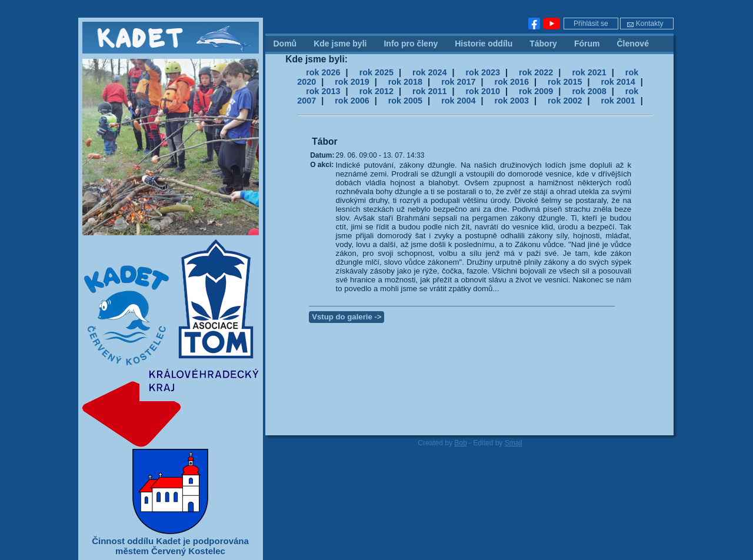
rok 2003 (512, 101)
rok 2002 (565, 101)
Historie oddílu (484, 44)
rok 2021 (589, 72)
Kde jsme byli (340, 44)
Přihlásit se (591, 24)
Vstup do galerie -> (346, 317)
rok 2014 (618, 82)
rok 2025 (376, 72)
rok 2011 (429, 91)
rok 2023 (483, 72)
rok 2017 (458, 82)
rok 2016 (512, 82)
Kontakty (645, 24)
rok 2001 (618, 101)
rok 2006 (352, 101)
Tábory (543, 44)
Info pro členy (411, 44)
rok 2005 (405, 101)
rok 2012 (376, 91)
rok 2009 (536, 91)
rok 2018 (405, 82)
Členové (632, 44)
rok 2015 (565, 82)
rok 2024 (429, 72)
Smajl (514, 443)
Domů (285, 44)
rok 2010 (483, 91)
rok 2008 (589, 91)
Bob (460, 443)
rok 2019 (352, 82)
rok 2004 (458, 101)
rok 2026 (323, 72)
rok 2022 (536, 72)
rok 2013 (323, 91)
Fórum (587, 44)
